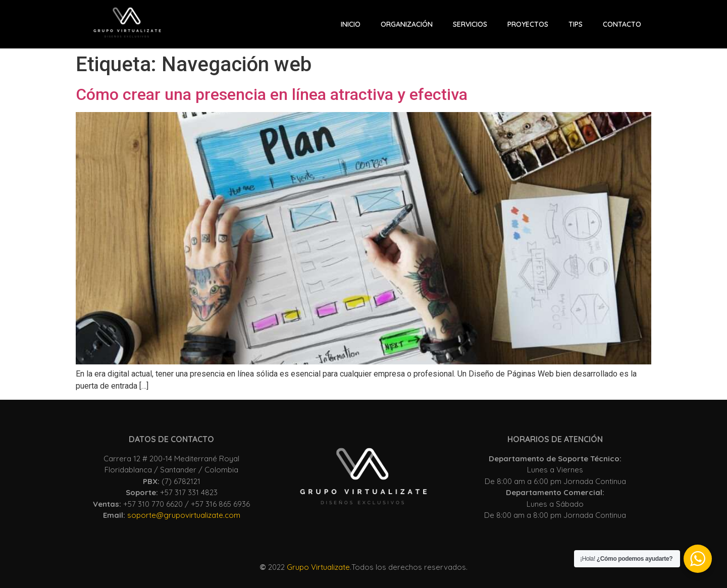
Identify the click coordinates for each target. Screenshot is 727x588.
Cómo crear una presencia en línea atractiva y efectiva (272, 94)
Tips (576, 24)
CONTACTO (622, 24)
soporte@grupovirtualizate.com (184, 515)
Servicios (470, 24)
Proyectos (528, 24)
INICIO (351, 24)
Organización (407, 24)
